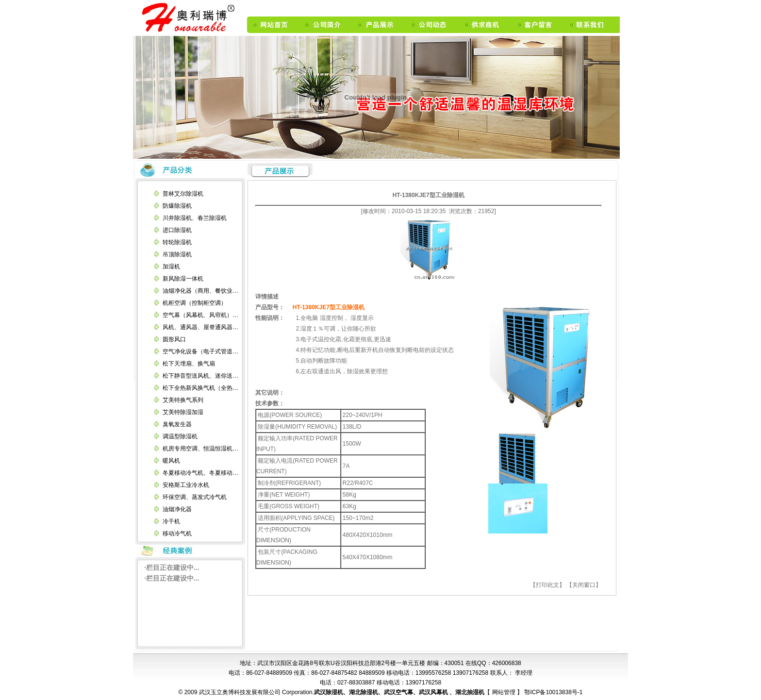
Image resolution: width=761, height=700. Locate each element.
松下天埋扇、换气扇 (189, 364)
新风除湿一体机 (183, 279)
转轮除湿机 (177, 242)
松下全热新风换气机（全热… (200, 388)
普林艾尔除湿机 (183, 194)
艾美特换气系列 (183, 400)
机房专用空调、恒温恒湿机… (200, 449)
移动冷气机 (177, 533)
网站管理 (505, 692)
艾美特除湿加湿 (183, 412)
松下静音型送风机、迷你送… (200, 376)
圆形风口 (174, 339)
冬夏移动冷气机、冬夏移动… (200, 473)
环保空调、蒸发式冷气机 (195, 497)
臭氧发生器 (177, 424)
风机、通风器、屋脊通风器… (200, 327)
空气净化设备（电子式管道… (200, 351)
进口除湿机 (177, 230)
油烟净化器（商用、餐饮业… (200, 291)
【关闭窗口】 (584, 585)
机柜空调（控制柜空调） (195, 303)
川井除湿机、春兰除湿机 (195, 218)
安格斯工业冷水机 (186, 485)
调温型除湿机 (180, 436)
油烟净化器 (177, 509)
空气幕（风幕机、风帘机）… (200, 315)
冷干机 (171, 521)
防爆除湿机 (177, 206)
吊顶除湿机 (177, 254)
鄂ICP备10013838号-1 (553, 692)
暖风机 (171, 461)
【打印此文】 (547, 585)
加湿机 (171, 267)
